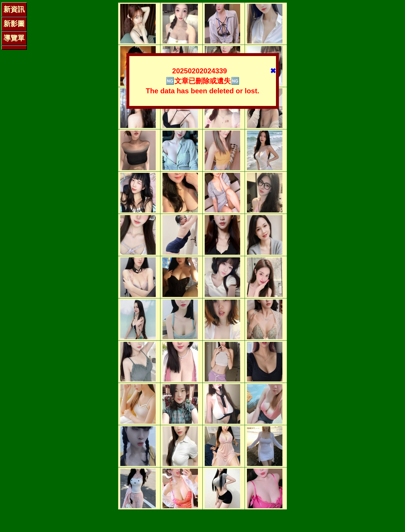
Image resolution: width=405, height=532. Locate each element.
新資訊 (14, 9)
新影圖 (14, 24)
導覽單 (14, 38)
